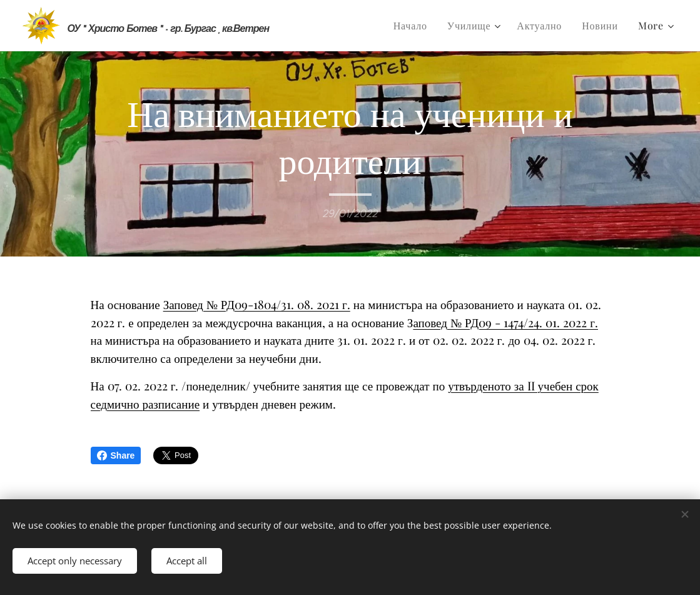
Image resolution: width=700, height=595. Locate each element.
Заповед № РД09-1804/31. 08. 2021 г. (257, 304)
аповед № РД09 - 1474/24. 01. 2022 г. (505, 322)
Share (116, 455)
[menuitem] (414, 26)
